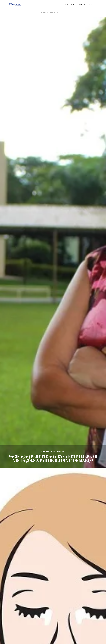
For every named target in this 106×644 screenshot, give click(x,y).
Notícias (65, 5)
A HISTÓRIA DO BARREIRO (86, 5)
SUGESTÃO (74, 5)
